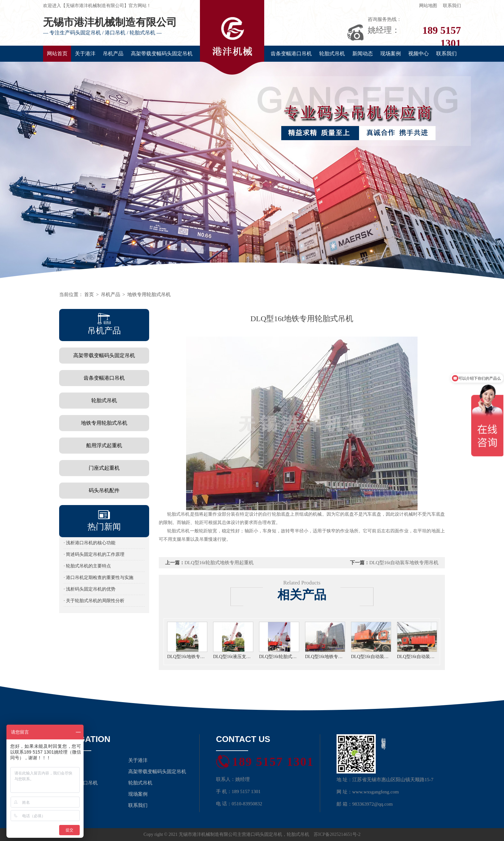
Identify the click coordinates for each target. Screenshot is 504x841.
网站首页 (57, 54)
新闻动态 (363, 54)
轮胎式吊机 (332, 54)
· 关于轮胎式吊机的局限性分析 (94, 601)
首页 (89, 294)
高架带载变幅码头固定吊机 (162, 54)
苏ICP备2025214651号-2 (337, 834)
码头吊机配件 (104, 490)
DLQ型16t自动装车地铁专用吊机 (404, 563)
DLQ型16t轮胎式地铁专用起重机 (219, 563)
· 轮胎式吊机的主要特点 (87, 566)
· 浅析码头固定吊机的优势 (90, 589)
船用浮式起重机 (104, 445)
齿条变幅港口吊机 (291, 54)
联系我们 (452, 6)
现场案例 (391, 54)
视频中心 (419, 54)
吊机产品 (113, 54)
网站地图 (428, 6)
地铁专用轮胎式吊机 (149, 294)
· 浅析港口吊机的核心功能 (90, 543)
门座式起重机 (104, 468)
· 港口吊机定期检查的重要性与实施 (99, 578)
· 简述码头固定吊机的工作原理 (94, 554)
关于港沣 (85, 54)
